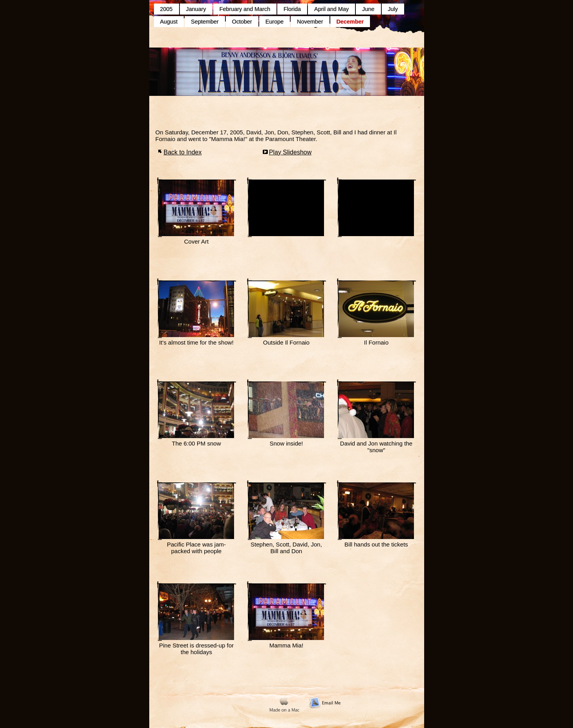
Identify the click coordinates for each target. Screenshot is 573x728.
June (368, 9)
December (350, 22)
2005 (167, 9)
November (310, 22)
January (196, 9)
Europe (275, 22)
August (169, 22)
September (205, 22)
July (393, 9)
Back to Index (183, 152)
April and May (331, 9)
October (242, 22)
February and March (245, 9)
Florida (292, 9)
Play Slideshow (290, 152)
